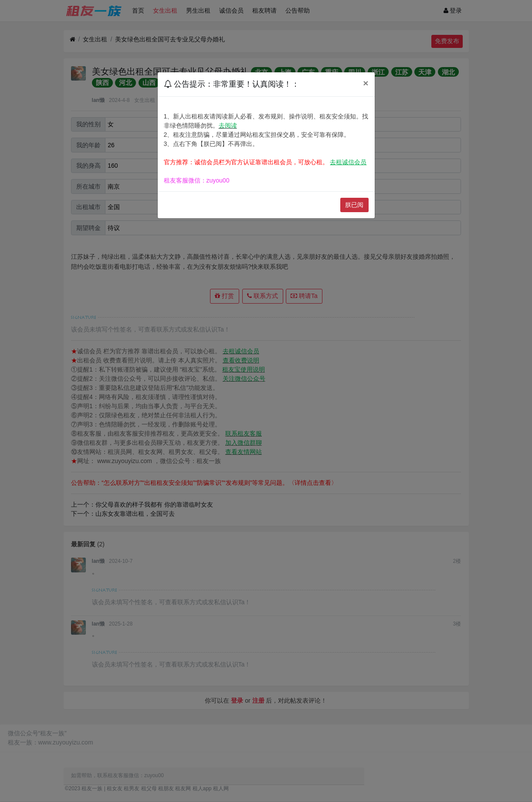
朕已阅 (354, 205)
